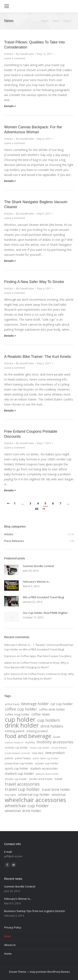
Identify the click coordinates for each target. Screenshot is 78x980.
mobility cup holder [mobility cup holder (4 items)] (16, 748)
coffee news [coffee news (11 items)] (41, 714)
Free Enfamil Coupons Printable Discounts (31, 434)
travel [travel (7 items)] (58, 779)
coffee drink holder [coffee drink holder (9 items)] (52, 709)
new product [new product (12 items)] (55, 753)
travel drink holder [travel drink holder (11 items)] (56, 790)
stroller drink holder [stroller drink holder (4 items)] (41, 779)
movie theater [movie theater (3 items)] (59, 748)
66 (37, 509)
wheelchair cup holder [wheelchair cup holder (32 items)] (27, 806)
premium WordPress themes (53, 972)
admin (8, 663)
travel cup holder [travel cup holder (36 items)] (22, 789)
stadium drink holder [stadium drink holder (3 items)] (47, 774)
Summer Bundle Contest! (38, 566)
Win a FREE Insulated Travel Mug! (43, 597)
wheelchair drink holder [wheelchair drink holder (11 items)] (23, 811)
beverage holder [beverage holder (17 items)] (35, 704)
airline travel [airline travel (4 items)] (12, 704)
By (25, 54)
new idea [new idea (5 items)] (38, 753)
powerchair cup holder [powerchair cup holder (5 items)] (19, 763)
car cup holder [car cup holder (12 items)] (62, 704)
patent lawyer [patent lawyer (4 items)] (23, 758)
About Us (10, 945)
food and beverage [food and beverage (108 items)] (28, 736)
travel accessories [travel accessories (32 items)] (22, 784)
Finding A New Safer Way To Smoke (34, 282)
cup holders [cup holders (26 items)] (49, 720)
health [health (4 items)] (57, 737)
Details (9, 106)
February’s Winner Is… (37, 582)
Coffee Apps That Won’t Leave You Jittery (46, 656)
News (8, 936)
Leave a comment (15, 58)
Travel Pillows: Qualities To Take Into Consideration (35, 45)
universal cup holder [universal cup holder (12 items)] (34, 795)
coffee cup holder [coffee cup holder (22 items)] (21, 709)
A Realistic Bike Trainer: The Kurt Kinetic (38, 357)
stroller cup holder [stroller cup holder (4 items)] (16, 779)
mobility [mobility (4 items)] (30, 742)
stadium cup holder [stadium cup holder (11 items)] (19, 774)
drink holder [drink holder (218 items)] (22, 725)
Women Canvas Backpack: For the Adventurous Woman (33, 130)
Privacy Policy (13, 927)
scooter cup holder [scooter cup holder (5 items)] (47, 763)
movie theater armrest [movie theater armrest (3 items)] (17, 753)
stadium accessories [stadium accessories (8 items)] (44, 768)
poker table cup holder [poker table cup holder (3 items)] (46, 758)
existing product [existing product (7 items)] (37, 731)
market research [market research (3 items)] (14, 743)
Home (45, 21)
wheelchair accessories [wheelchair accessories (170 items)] (35, 800)
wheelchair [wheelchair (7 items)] (59, 795)
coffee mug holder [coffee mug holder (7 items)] (17, 714)
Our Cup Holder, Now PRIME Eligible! (45, 613)
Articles (9, 54)
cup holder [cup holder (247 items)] (20, 719)
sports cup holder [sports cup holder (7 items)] (17, 768)
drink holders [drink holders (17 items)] (52, 726)
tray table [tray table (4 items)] (10, 795)
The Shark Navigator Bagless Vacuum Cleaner (36, 204)
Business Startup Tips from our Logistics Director (35, 911)
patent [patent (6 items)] (9, 758)
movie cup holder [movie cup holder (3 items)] (40, 748)
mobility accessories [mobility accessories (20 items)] (55, 742)
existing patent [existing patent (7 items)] (15, 731)
